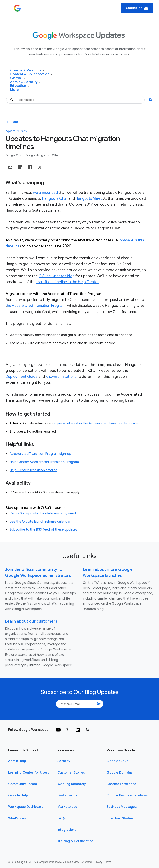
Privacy (98, 862)
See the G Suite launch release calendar (40, 521)
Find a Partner (68, 795)
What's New (17, 818)
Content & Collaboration (31, 74)
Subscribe (137, 8)
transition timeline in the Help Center (67, 282)
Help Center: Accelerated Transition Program (44, 462)
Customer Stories (71, 773)
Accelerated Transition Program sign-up (40, 454)
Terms (108, 862)
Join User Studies (120, 818)
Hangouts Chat (55, 198)
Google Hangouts (37, 155)
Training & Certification (75, 841)
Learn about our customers (31, 621)
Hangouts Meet (89, 198)
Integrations (67, 830)
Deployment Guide (22, 377)
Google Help (18, 795)
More (16, 90)
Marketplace (67, 807)
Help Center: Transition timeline (33, 470)
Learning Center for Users (29, 773)
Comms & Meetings (27, 70)
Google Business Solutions (127, 795)
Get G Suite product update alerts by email (43, 513)
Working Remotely (72, 784)
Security (64, 761)
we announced (45, 193)
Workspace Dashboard (26, 807)
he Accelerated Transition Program (36, 306)
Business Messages (121, 807)
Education (20, 86)
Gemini (17, 78)
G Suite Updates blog (57, 276)
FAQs (62, 818)
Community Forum (22, 784)
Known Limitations (61, 377)
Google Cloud (117, 761)
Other (56, 155)
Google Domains (119, 773)
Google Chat (14, 155)
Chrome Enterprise (121, 784)
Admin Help (17, 761)
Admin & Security (25, 82)
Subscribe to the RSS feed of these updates (44, 530)
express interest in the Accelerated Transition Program (96, 423)
